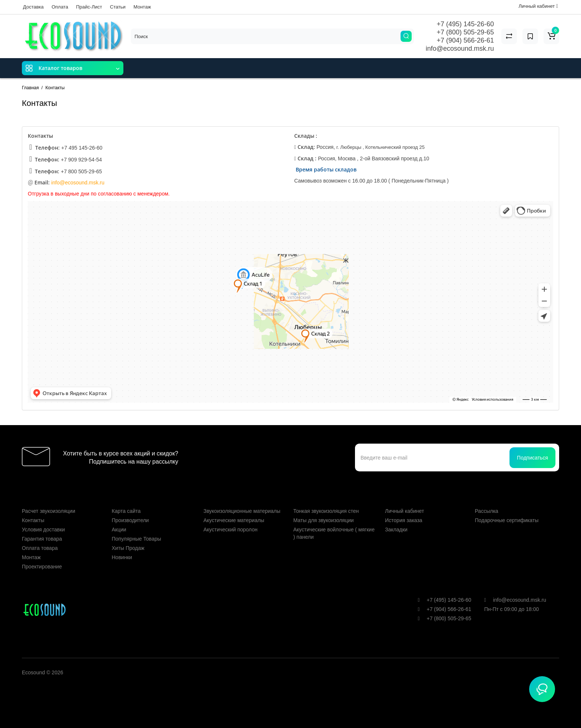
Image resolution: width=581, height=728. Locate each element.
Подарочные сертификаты (507, 520)
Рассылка (487, 511)
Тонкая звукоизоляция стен (326, 511)
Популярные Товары (137, 539)
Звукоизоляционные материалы (242, 511)
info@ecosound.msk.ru (460, 49)
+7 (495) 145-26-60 (465, 24)
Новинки (122, 557)
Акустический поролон (230, 530)
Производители (130, 520)
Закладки (396, 530)
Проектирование (42, 567)
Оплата (60, 7)
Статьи (118, 7)
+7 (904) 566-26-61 (465, 40)
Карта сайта (126, 511)
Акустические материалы (234, 520)
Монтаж (142, 7)
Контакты (33, 520)
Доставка (33, 7)
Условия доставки (43, 530)
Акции (119, 530)
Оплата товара (40, 548)
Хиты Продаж (128, 548)
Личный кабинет (404, 511)
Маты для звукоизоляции (324, 520)
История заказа (404, 520)
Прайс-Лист (89, 7)
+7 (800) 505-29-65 (465, 32)
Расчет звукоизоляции (49, 511)
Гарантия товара (42, 539)
